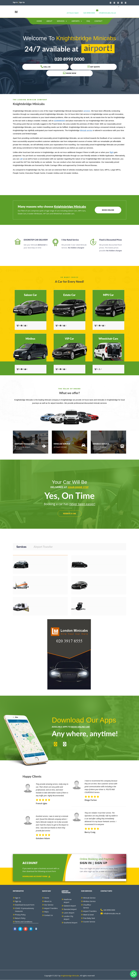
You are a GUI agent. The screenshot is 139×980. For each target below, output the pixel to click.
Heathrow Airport (68, 901)
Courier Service (89, 922)
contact (98, 21)
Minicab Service (89, 898)
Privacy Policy (20, 915)
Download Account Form (36, 876)
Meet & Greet (88, 915)
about (49, 21)
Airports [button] (77, 21)
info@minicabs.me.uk (107, 13)
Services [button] (62, 21)
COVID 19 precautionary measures (25, 910)
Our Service (49, 905)
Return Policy (20, 918)
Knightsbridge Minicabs (70, 976)
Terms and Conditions (24, 922)
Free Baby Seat (89, 918)
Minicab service (86, 130)
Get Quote (69, 70)
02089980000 (60, 121)
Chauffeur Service (87, 906)
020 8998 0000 (89, 13)
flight (112, 152)
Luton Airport (69, 913)
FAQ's (46, 912)
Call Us (43, 70)
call (21, 159)
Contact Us (49, 915)
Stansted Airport (70, 909)
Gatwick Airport (70, 906)
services (87, 111)
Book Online (107, 210)
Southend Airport (71, 923)
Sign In (18, 898)
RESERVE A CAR (70, 513)
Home (39, 21)
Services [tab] (21, 547)
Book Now (96, 70)
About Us (48, 901)
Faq (88, 21)
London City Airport (68, 918)
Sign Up (18, 901)
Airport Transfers (51, 908)
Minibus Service (89, 901)
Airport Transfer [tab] (43, 547)
